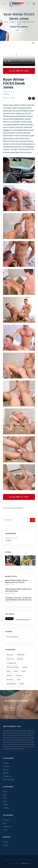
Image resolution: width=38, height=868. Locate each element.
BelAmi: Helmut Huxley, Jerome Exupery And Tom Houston (16, 581)
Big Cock (10, 659)
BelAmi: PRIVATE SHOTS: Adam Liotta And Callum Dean (18, 590)
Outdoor (19, 675)
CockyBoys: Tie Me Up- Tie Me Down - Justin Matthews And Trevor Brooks (19, 599)
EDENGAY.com (26, 863)
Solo (19, 680)
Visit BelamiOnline (13, 708)
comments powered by (13, 508)
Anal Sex (10, 680)
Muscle (9, 675)
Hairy (16, 671)
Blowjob (20, 659)
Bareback (21, 655)
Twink (22, 684)
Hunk (24, 671)
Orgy (9, 671)
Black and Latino (13, 667)
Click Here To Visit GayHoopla (19, 72)
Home (6, 22)
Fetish (25, 667)
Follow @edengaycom (23, 620)
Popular (13, 22)
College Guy (11, 663)
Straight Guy (11, 684)
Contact (6, 842)
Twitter (6, 845)
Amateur (10, 655)
